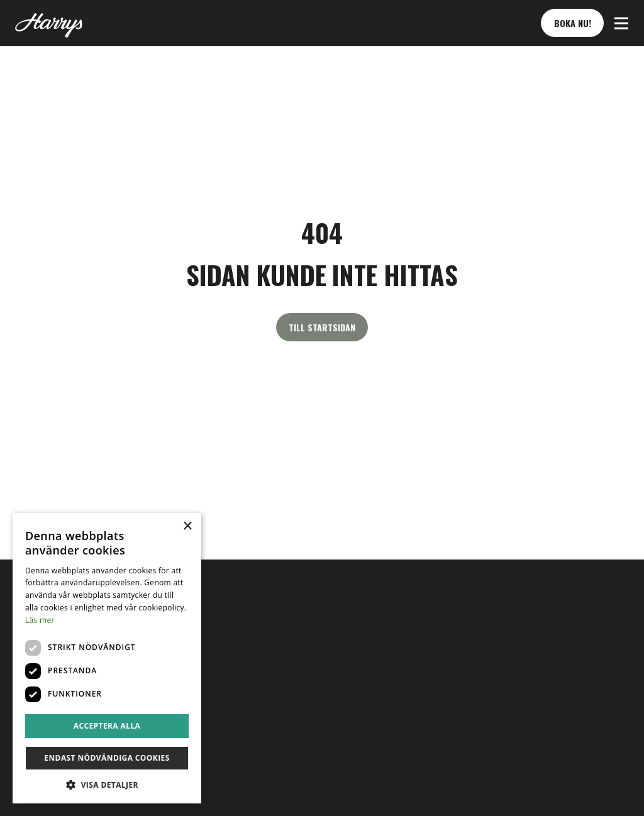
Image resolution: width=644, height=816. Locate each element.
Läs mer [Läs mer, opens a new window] (40, 620)
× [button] (187, 527)
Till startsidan (322, 327)
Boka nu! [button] (573, 23)
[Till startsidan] (49, 23)
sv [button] (28, 685)
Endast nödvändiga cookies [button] (107, 758)
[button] (621, 23)
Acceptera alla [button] (107, 726)
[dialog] (107, 658)
